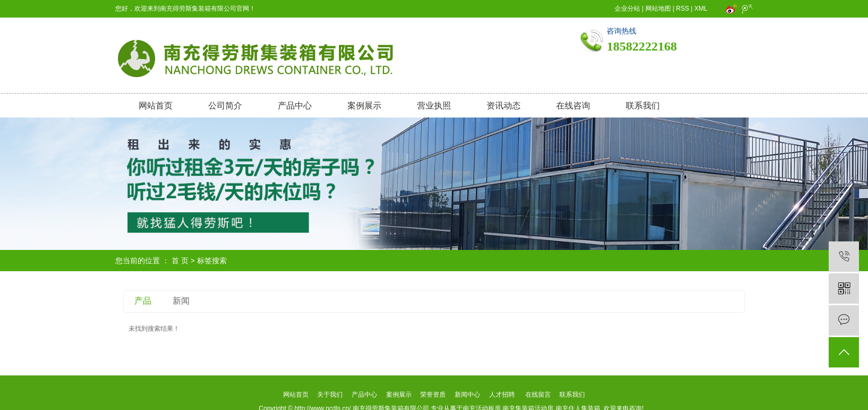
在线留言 (538, 395)
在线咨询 (573, 106)
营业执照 (434, 106)
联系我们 (643, 106)
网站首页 (156, 106)
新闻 (181, 301)
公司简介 (225, 106)
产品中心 (295, 106)
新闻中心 (467, 395)
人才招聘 (502, 395)
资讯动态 (504, 106)
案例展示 (364, 106)
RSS (683, 9)
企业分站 (627, 9)
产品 (143, 301)
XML (701, 9)
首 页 (180, 261)
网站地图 (658, 9)
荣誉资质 (433, 395)
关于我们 (330, 395)
